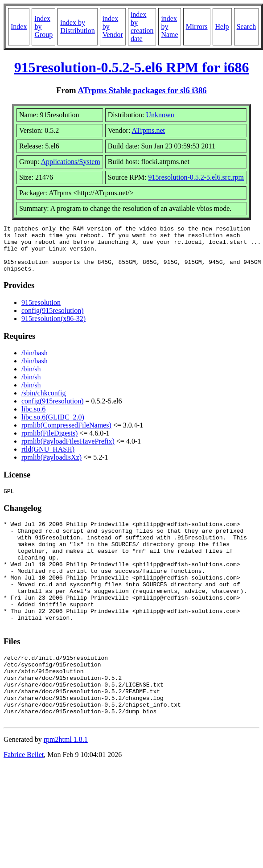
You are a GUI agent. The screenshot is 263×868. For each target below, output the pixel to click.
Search (247, 27)
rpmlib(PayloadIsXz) (51, 467)
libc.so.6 (33, 418)
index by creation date (142, 27)
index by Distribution (77, 27)
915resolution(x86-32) (53, 328)
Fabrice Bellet (24, 800)
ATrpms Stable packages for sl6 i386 (142, 90)
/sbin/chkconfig (44, 402)
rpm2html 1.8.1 (66, 785)
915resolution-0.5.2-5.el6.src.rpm (196, 177)
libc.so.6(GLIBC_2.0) (53, 426)
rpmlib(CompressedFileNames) (66, 434)
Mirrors (197, 27)
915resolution (41, 312)
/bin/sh (31, 378)
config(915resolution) (53, 320)
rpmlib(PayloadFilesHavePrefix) (68, 450)
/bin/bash (35, 362)
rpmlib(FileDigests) (49, 442)
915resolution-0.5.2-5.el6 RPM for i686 (132, 67)
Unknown (160, 115)
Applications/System (70, 162)
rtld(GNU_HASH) (48, 459)
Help (222, 27)
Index (19, 27)
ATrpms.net (149, 130)
